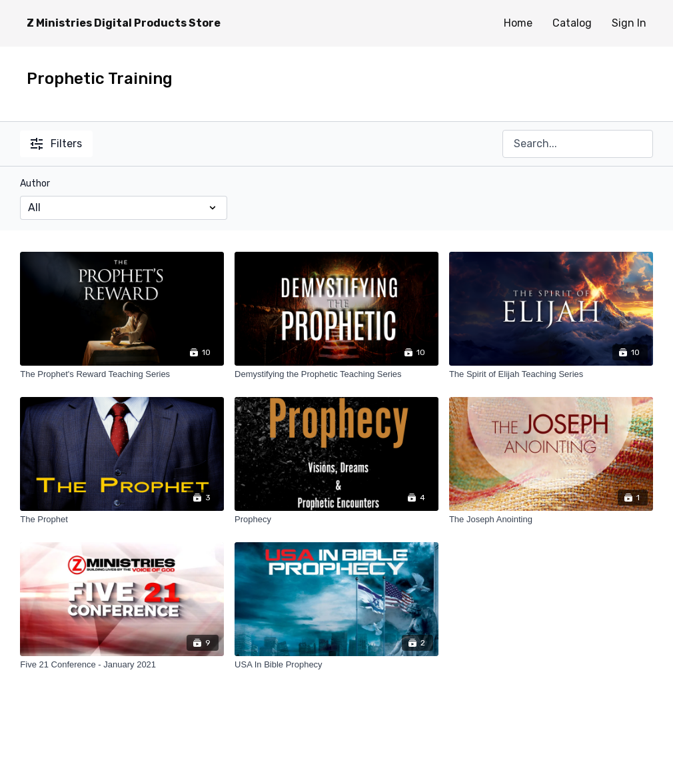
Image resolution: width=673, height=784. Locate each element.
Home (518, 23)
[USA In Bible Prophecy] (336, 665)
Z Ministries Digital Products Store (124, 23)
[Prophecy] (336, 520)
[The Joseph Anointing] (551, 520)
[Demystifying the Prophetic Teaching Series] (336, 374)
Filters (56, 144)
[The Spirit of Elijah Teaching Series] (551, 374)
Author (35, 184)
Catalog (572, 23)
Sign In (629, 23)
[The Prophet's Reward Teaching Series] (122, 374)
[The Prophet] (122, 520)
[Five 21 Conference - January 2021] (122, 665)
